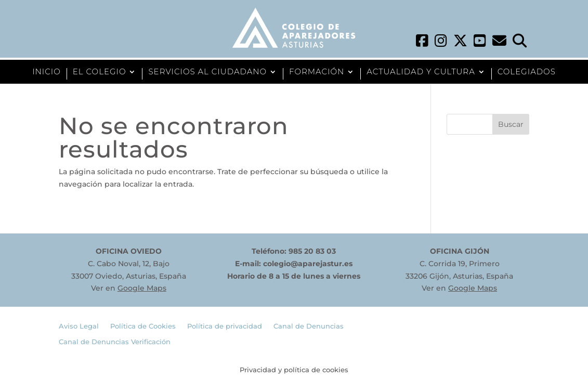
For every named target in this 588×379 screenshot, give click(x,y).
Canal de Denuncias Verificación (115, 342)
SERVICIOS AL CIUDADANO (207, 72)
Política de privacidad (225, 326)
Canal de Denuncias (309, 326)
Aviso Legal (79, 326)
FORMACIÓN (317, 72)
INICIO (47, 72)
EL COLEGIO (100, 72)
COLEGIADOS (527, 72)
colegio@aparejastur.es (308, 264)
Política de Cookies (143, 326)
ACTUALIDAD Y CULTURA (421, 72)
